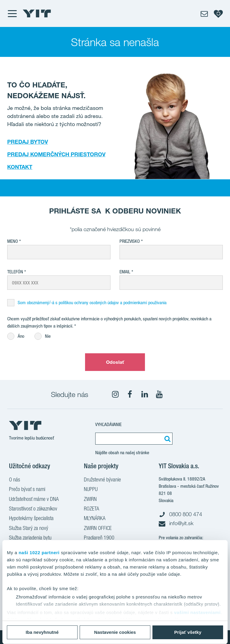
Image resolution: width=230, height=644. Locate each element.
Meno (13, 241)
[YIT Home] (37, 13)
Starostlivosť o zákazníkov (33, 509)
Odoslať (115, 362)
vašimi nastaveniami (197, 612)
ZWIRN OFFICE (98, 529)
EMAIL (125, 272)
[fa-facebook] (130, 394)
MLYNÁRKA (95, 519)
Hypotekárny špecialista (31, 519)
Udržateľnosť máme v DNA (34, 500)
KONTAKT (20, 167)
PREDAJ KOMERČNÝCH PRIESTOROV (56, 154)
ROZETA (91, 509)
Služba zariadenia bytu (30, 538)
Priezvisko (130, 241)
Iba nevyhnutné (42, 632)
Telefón (15, 272)
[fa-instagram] (115, 394)
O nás (15, 480)
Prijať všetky (188, 632)
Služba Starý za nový (29, 529)
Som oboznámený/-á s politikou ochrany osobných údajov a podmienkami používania (92, 303)
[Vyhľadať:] (167, 439)
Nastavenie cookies (115, 632)
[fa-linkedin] (145, 394)
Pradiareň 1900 (99, 538)
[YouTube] (159, 394)
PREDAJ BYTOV (28, 142)
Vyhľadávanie (108, 424)
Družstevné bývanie (102, 480)
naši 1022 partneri (39, 553)
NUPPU (91, 490)
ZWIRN (90, 500)
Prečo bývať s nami (27, 490)
